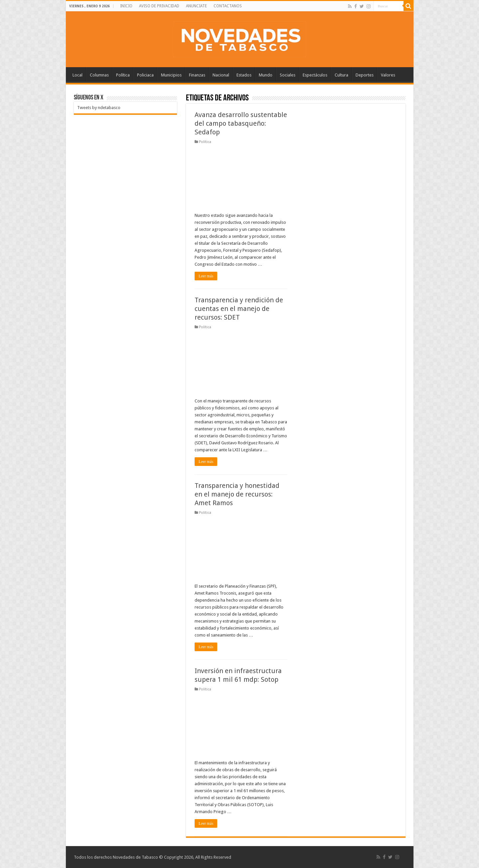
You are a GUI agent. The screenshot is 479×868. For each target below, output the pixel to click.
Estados (244, 75)
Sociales (288, 75)
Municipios (171, 75)
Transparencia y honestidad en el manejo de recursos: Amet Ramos (237, 494)
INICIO (126, 6)
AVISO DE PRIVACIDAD (159, 6)
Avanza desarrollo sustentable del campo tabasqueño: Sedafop (241, 123)
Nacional (221, 75)
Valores (388, 75)
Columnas (99, 75)
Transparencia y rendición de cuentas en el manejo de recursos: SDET (239, 309)
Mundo (266, 75)
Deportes (365, 75)
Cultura (341, 75)
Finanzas (197, 75)
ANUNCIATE (196, 6)
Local (78, 75)
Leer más (206, 276)
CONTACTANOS (228, 6)
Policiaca (145, 75)
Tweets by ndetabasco (99, 108)
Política (123, 75)
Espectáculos (315, 75)
